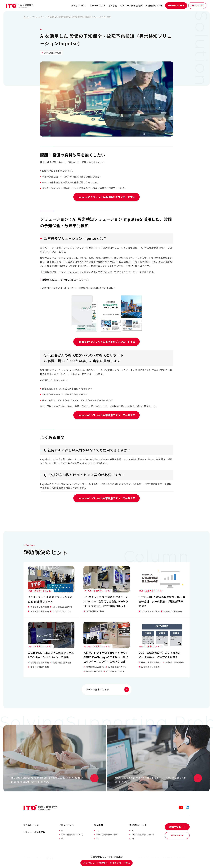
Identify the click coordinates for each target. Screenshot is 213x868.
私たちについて (79, 5)
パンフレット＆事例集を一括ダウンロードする (106, 863)
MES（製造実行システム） (73, 834)
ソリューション (97, 5)
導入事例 (113, 5)
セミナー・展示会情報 (131, 5)
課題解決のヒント (154, 5)
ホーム (26, 17)
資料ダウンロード (176, 5)
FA (62, 839)
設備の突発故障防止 (52, 53)
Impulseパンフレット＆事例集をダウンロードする (106, 197)
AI (41, 29)
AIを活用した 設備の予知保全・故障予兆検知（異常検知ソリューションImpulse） (80, 17)
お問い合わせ (197, 5)
